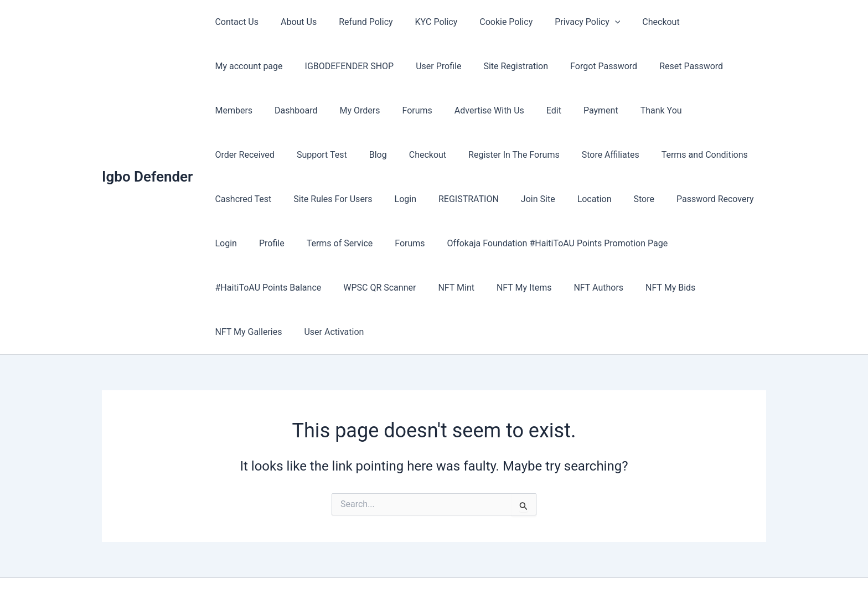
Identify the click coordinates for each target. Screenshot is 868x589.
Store (405, 199)
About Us (292, 22)
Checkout (632, 22)
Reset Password (582, 66)
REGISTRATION (243, 199)
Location (360, 199)
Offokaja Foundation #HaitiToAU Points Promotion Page (323, 243)
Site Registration (415, 66)
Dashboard (708, 66)
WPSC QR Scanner (611, 243)
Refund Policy (355, 22)
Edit (414, 110)
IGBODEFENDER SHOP (257, 66)
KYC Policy (421, 22)
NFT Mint (684, 243)
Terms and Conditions (495, 155)
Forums (286, 110)
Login (738, 155)
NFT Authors (311, 288)
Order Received (580, 110)
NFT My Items (240, 288)
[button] (591, 22)
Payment (456, 110)
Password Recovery (472, 199)
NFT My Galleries (454, 288)
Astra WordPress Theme (525, 561)
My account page (702, 22)
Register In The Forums (314, 155)
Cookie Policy (486, 22)
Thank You (512, 110)
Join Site (308, 199)
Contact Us (234, 22)
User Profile (342, 66)
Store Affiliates (405, 155)
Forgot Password (498, 66)
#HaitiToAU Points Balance (504, 243)
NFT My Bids (378, 288)
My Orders (233, 110)
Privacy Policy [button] (563, 22)
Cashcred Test (584, 155)
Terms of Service (644, 199)
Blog (705, 110)
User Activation (535, 288)
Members (650, 66)
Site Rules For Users (669, 155)
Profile (581, 199)
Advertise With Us (354, 110)
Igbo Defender (147, 154)
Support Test (653, 110)
